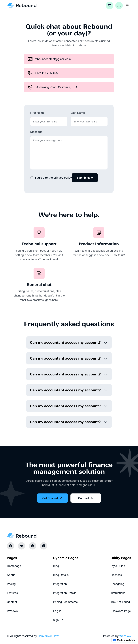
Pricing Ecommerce (65, 602)
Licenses (116, 575)
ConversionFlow (48, 636)
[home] (22, 6)
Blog (56, 566)
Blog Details (61, 575)
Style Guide (118, 566)
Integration (60, 584)
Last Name (78, 113)
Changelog (117, 584)
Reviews (12, 611)
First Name (37, 113)
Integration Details (65, 593)
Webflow (125, 636)
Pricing (11, 584)
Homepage (14, 566)
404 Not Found (120, 602)
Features (12, 593)
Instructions (118, 593)
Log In (57, 611)
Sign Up (58, 620)
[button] (110, 5)
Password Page (121, 611)
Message (36, 132)
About (11, 575)
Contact (12, 602)
